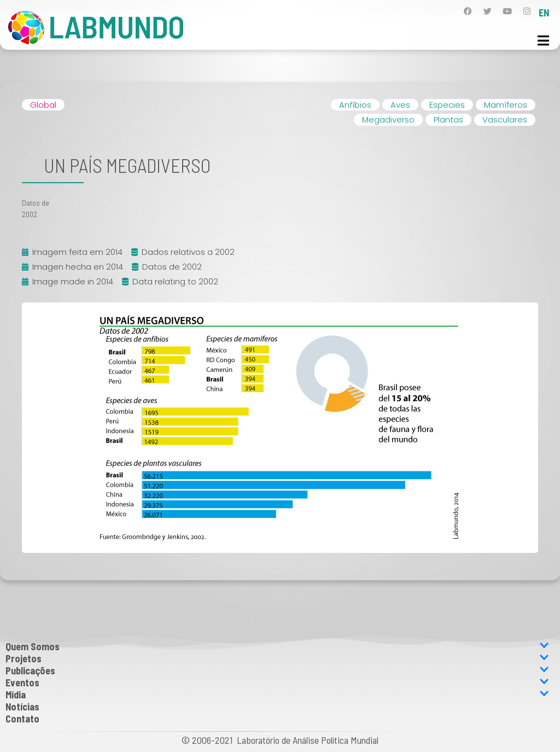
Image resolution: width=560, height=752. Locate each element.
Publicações (277, 671)
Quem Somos (277, 646)
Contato (22, 719)
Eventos (277, 683)
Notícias (22, 707)
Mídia (277, 695)
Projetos (277, 658)
